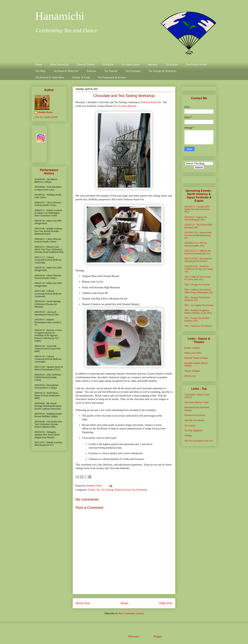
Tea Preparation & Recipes (112, 78)
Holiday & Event (81, 78)
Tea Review (172, 64)
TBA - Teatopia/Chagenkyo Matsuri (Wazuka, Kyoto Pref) (198, 312)
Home (39, 64)
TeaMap (188, 436)
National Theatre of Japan (196, 358)
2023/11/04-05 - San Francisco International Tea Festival (198, 260)
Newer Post (83, 603)
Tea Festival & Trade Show (50, 78)
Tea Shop (40, 71)
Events (92, 490)
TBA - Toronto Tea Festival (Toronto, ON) (197, 319)
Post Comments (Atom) (131, 613)
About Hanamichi (59, 64)
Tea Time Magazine (193, 431)
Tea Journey (190, 425)
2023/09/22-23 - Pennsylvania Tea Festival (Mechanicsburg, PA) (198, 235)
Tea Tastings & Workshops (162, 71)
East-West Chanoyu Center (197, 402)
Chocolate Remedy (126, 106)
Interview (153, 64)
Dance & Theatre (86, 64)
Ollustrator (134, 636)
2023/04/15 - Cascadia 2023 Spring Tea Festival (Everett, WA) (197, 209)
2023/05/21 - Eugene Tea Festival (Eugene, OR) (196, 218)
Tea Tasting (107, 490)
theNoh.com (190, 376)
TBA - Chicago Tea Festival (197, 285)
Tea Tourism (111, 71)
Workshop (142, 490)
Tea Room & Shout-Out (66, 71)
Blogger (158, 636)
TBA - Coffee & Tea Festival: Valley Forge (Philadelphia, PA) (199, 291)
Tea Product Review (196, 64)
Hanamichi (60, 16)
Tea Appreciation (131, 64)
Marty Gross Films (193, 353)
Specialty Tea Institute (194, 420)
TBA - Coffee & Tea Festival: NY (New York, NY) (198, 278)
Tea (98, 490)
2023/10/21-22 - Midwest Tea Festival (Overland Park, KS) (198, 252)
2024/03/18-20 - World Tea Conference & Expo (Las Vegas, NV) (199, 269)
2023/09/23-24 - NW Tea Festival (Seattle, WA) (196, 244)
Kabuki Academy (192, 348)
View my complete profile (46, 117)
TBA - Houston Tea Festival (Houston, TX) (197, 299)
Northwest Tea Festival (195, 415)
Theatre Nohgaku (192, 371)
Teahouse (91, 71)
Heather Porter (94, 486)
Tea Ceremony (133, 71)
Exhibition (108, 64)
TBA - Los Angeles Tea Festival (199, 305)
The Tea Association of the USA (199, 441)
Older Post (166, 603)
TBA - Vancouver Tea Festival (198, 326)
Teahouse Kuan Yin (151, 102)
